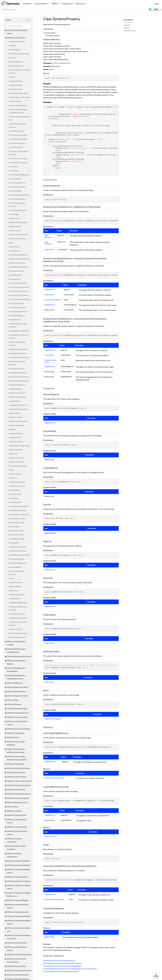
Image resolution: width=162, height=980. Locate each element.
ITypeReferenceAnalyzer (17, 393)
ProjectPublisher (14, 490)
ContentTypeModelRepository (19, 195)
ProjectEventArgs (15, 474)
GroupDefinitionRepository (18, 255)
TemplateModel (14, 599)
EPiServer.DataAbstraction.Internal (19, 656)
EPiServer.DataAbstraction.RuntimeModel (16, 670)
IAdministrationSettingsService (19, 259)
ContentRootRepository (17, 143)
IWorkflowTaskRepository (17, 397)
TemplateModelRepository (18, 603)
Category (12, 77)
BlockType (12, 58)
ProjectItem (13, 478)
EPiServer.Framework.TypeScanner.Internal (16, 960)
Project (11, 470)
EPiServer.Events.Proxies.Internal (19, 785)
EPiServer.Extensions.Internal (17, 802)
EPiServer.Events (13, 737)
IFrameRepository (15, 320)
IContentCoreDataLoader (18, 283)
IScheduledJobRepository (18, 373)
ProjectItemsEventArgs (17, 486)
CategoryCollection (15, 81)
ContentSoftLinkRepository (18, 163)
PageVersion (13, 454)
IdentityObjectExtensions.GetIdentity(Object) (59, 961)
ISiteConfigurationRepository (19, 381)
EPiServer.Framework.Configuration (15, 840)
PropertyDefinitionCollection (19, 506)
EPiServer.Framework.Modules (18, 900)
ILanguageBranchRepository (19, 331)
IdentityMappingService (17, 316)
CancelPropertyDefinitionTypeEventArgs (19, 71)
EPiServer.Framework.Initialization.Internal (19, 871)
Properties (127, 25)
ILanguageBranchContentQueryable (18, 325)
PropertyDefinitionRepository (19, 514)
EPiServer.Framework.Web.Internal (19, 970)
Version (8, 20)
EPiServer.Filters (13, 807)
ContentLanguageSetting (17, 105)
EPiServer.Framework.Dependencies (15, 855)
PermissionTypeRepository (18, 466)
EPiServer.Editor (13, 700)
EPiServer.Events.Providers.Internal (19, 781)
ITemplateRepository (16, 389)
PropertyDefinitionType (17, 518)
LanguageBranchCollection (18, 405)
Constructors (128, 22)
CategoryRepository (16, 89)
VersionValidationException (18, 633)
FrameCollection (14, 247)
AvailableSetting (14, 50)
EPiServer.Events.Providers (16, 777)
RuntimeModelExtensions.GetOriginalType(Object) (61, 971)
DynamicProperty (15, 230)
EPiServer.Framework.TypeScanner (19, 955)
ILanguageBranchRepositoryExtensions (19, 336)
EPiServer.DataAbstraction (16, 38)
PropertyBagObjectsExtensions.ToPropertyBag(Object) (63, 966)
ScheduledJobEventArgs (17, 551)
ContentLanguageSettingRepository (17, 125)
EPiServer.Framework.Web (16, 966)
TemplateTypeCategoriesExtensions (17, 624)
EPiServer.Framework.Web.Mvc (18, 975)
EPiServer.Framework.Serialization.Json (19, 930)
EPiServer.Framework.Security (17, 912)
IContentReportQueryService (19, 287)
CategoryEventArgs (15, 85)
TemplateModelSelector (17, 614)
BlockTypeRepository (16, 66)
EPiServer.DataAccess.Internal (17, 687)
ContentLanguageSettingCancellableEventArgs (17, 111)
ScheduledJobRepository (17, 563)
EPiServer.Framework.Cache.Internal (17, 833)
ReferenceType (14, 527)
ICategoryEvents (14, 279)
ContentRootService (16, 147)
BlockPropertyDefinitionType (19, 54)
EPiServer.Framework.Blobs (16, 815)
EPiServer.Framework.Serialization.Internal (19, 922)
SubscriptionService (16, 582)
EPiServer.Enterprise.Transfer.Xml (19, 729)
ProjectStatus (13, 498)
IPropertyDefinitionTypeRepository (17, 363)
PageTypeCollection (16, 433)
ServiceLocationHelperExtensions (17, 573)
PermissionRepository (16, 462)
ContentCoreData (15, 101)
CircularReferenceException (19, 93)
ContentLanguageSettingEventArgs (20, 118)
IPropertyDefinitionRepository (19, 357)
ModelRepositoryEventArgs (18, 421)
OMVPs (56, 4)
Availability (12, 46)
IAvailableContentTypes (17, 263)
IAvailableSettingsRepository (19, 267)
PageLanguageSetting (16, 425)
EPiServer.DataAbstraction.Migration (16, 662)
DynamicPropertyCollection (18, 235)
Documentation (42, 4)
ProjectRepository (15, 494)
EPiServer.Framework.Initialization (19, 865)
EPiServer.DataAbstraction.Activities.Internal (16, 651)
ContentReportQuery (16, 131)
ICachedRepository (15, 275)
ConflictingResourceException (19, 97)
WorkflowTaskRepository (17, 637)
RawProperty (49, 682)
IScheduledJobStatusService (19, 377)
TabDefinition (13, 590)
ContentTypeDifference (17, 183)
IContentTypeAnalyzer (16, 303)
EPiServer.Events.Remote (16, 790)
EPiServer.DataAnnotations (16, 691)
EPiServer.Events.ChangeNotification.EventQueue (16, 751)
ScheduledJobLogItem (17, 559)
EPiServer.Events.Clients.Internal (18, 768)
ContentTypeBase (15, 179)
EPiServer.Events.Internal (16, 772)
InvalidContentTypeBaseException (17, 344)
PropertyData (49, 250)
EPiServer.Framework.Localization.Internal (19, 887)
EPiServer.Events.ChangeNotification (16, 743)
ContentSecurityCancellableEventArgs (19, 153)
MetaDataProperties (16, 417)
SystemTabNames (15, 586)
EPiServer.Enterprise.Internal (17, 709)
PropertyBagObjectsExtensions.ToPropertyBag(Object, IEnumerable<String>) (70, 969)
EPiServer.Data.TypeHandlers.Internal (17, 32)
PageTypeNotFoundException (19, 446)
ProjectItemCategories (17, 482)
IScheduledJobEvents (16, 369)
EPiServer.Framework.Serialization (19, 916)
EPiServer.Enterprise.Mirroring (17, 713)
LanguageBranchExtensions (18, 409)
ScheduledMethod (15, 567)
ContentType (13, 171)
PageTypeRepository (16, 450)
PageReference (48, 236)
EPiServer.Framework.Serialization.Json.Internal (19, 937)
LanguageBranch (15, 401)
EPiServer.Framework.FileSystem (18, 861)
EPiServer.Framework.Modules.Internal (18, 906)
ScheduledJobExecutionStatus (19, 555)
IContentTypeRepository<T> (18, 311)
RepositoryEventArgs (16, 531)
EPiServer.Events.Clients (15, 764)
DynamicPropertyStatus (17, 239)
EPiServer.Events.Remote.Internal (19, 794)
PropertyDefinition (15, 502)
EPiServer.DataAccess (15, 683)
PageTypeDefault (15, 437)
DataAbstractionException (18, 222)
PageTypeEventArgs (16, 442)
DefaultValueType (15, 226)
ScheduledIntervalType (17, 539)
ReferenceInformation (16, 523)
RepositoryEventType (16, 535)
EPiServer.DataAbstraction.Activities (16, 643)
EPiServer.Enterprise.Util (15, 733)
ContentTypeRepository (17, 199)
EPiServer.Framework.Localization (19, 881)
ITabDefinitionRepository (17, 385)
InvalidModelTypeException (18, 349)
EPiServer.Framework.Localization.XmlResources (19, 894)
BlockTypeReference (16, 62)
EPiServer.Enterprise (14, 704)
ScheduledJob (14, 543)
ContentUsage (14, 214)
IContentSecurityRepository (18, 291)
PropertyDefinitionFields (17, 510)
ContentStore (13, 167)
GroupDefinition (14, 251)
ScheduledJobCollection (17, 547)
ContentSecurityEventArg (18, 158)
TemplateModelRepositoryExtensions (18, 608)
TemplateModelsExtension (18, 618)
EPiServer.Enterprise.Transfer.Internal (17, 723)
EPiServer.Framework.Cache (17, 827)
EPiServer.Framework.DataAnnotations (16, 848)
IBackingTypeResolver (16, 271)
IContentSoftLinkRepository (18, 295)
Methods (127, 28)
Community (68, 4)
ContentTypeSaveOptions (18, 210)
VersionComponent (15, 629)
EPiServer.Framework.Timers (17, 943)
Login (157, 4)
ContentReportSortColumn (18, 139)
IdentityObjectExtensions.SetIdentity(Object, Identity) (62, 963)
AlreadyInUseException (17, 41)
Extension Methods (130, 31)
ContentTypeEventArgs (17, 187)
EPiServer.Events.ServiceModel (18, 798)
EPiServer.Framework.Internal (17, 877)
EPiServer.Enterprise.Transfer (17, 717)
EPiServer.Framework (14, 811)
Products (28, 4)
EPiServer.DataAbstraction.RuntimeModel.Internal (16, 677)
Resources (81, 4)
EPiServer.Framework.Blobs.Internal (17, 821)
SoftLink (11, 578)
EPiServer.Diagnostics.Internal (17, 696)
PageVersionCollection (17, 458)
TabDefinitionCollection (17, 595)
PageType (12, 429)
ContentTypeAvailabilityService (19, 175)
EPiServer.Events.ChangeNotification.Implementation (17, 758)
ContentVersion (14, 218)
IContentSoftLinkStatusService (19, 299)
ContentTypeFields (15, 191)
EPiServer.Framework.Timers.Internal (17, 949)
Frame (11, 243)
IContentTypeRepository (17, 307)
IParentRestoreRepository (18, 353)
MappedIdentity (14, 413)
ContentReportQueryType (18, 135)
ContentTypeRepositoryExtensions (17, 205)
